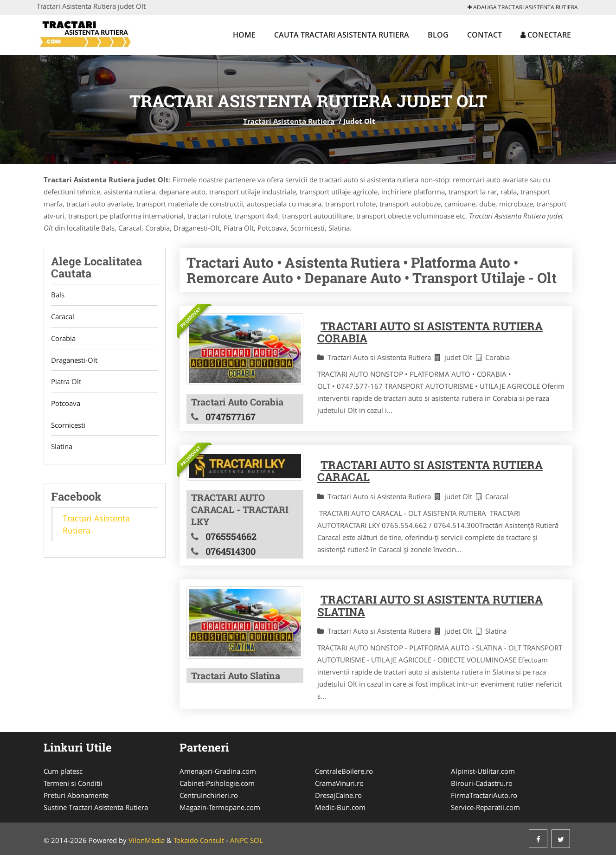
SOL (257, 840)
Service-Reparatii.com (485, 807)
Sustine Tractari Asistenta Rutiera (96, 807)
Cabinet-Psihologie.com (217, 783)
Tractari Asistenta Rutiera (289, 121)
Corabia (63, 339)
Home (244, 35)
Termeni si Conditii (73, 783)
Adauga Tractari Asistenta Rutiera (523, 7)
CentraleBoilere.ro (344, 771)
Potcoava (66, 404)
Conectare (546, 35)
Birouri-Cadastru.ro (482, 783)
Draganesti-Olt (74, 360)
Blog (438, 35)
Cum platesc (63, 771)
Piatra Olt (66, 382)
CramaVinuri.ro (339, 783)
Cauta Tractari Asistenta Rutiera (342, 35)
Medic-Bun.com (340, 807)
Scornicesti (68, 426)
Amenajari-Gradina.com (218, 771)
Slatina (62, 448)
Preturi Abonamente (76, 795)
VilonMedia (147, 840)
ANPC (239, 840)
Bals (58, 295)
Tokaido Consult (199, 840)
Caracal (63, 317)
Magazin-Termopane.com (220, 807)
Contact (484, 35)
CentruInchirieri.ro (209, 795)
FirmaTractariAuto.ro (484, 795)
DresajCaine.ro (338, 795)
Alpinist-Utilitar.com (483, 771)
